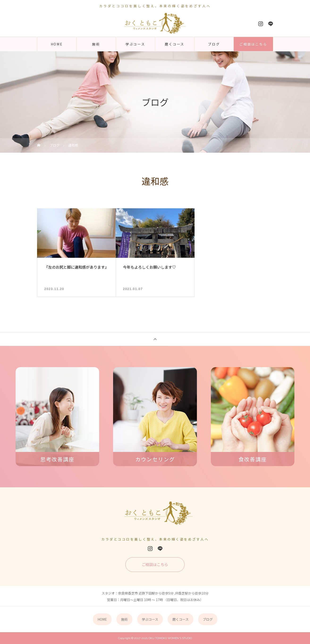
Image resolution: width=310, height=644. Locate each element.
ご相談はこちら (253, 44)
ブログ (214, 44)
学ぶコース (135, 44)
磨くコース (175, 44)
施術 (96, 44)
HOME (57, 44)
